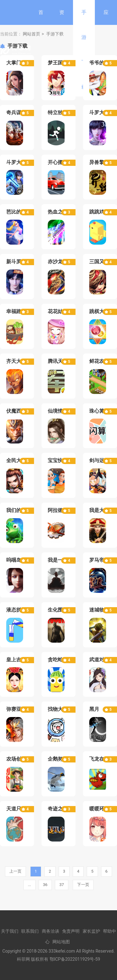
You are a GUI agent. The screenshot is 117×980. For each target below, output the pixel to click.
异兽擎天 (99, 162)
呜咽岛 (14, 560)
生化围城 (58, 610)
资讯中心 (62, 50)
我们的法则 (19, 510)
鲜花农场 (99, 361)
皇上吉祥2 (18, 660)
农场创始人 (19, 759)
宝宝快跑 (58, 460)
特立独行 (58, 113)
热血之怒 (58, 212)
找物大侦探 (60, 709)
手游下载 (84, 50)
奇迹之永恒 (60, 809)
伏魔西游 (16, 411)
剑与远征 (99, 460)
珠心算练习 (102, 411)
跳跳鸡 (97, 212)
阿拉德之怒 (60, 510)
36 (45, 885)
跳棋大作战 (102, 311)
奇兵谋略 (16, 113)
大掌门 (14, 63)
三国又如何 (102, 262)
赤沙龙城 (58, 262)
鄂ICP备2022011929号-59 (75, 959)
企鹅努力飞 (60, 759)
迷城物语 (99, 610)
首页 (41, 25)
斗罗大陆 (16, 162)
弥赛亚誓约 (19, 709)
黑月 (94, 709)
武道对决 (99, 660)
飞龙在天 (99, 759)
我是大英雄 (102, 510)
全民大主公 (19, 460)
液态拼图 (16, 610)
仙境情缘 (58, 411)
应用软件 (106, 50)
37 (62, 885)
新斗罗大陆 (19, 262)
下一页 (83, 885)
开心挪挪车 (60, 162)
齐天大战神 (19, 361)
